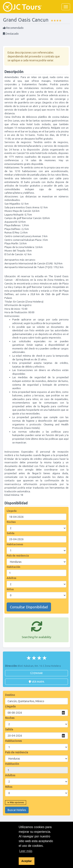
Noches (11, 522)
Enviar (36, 673)
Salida (11, 533)
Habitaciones (15, 544)
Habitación (13, 567)
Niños (10, 589)
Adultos (11, 578)
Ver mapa (36, 682)
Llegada (12, 511)
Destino (10, 695)
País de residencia (18, 556)
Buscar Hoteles (17, 810)
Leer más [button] (26, 851)
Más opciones (16, 802)
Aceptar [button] (27, 861)
